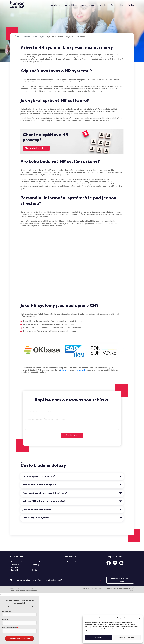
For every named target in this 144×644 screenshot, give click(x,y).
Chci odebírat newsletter (19, 639)
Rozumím (98, 637)
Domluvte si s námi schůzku (120, 580)
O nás (113, 5)
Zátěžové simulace (86, 5)
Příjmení (5, 619)
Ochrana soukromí (73, 562)
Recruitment (55, 5)
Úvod (17, 37)
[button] (139, 618)
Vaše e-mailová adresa (10, 628)
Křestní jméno (7, 611)
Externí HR (69, 5)
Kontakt (131, 5)
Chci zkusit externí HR (36, 148)
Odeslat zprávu (72, 435)
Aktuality (102, 5)
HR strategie (38, 37)
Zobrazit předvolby (127, 637)
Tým (122, 5)
